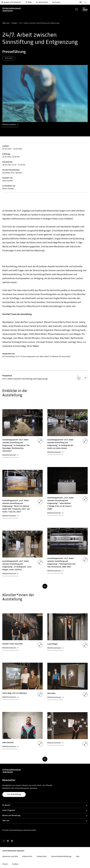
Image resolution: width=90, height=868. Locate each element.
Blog (28, 2)
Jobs (78, 857)
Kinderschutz (42, 857)
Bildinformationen (10, 125)
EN (85, 2)
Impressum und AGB (10, 857)
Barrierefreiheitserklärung (61, 857)
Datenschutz (27, 857)
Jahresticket (42, 2)
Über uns (6, 23)
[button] (77, 9)
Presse (56, 2)
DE (81, 2)
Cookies (15, 864)
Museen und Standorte (11, 2)
